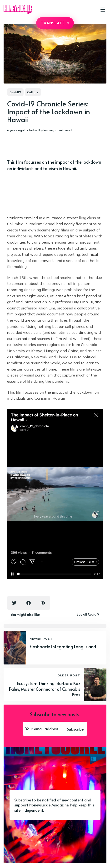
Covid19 (15, 92)
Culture (33, 92)
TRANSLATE (55, 23)
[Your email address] (43, 729)
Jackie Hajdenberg (41, 130)
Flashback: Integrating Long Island (63, 646)
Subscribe (75, 729)
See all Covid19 (88, 614)
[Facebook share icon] (29, 603)
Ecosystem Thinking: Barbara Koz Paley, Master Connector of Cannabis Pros (45, 689)
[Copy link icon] (43, 603)
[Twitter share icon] (14, 603)
